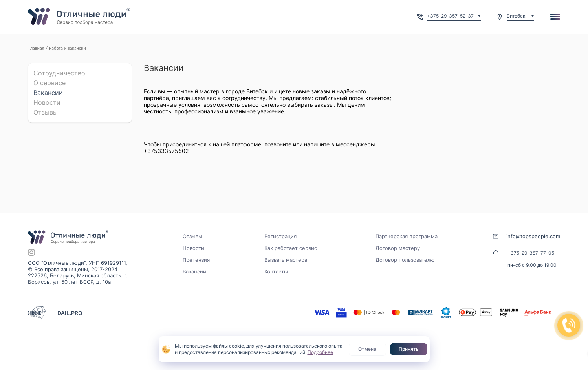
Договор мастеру (398, 248)
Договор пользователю (405, 260)
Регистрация (280, 236)
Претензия (196, 260)
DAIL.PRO (70, 313)
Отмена (367, 349)
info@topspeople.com (533, 236)
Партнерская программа (407, 236)
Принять (409, 349)
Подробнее (320, 352)
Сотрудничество (59, 73)
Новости (47, 102)
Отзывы (46, 112)
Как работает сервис (291, 248)
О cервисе (49, 83)
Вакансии (48, 93)
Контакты (276, 272)
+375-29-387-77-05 (531, 253)
